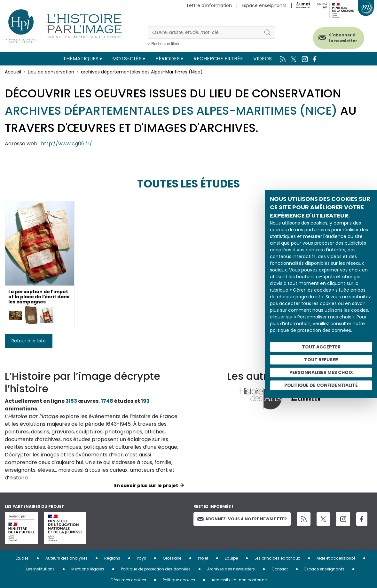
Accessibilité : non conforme (239, 580)
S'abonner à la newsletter (342, 38)
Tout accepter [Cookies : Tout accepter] (321, 347)
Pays (141, 558)
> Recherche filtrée (164, 44)
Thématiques (81, 59)
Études (22, 558)
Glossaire (172, 558)
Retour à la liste (29, 341)
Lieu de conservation (51, 72)
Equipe (231, 558)
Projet (203, 558)
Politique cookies (179, 580)
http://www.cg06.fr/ (67, 144)
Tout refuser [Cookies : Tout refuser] (321, 360)
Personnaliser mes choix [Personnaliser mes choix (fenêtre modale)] (321, 372)
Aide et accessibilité (336, 558)
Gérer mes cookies (128, 580)
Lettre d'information (209, 5)
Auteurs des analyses (67, 558)
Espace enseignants (264, 5)
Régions (112, 558)
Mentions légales (88, 569)
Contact (280, 569)
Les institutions (40, 569)
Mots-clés (127, 59)
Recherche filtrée (218, 59)
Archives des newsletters (231, 569)
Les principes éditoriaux (277, 558)
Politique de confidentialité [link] (321, 385)
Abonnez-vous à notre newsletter (242, 519)
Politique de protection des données (156, 569)
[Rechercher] (204, 32)
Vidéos (263, 59)
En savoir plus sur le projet (146, 485)
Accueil (13, 72)
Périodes (168, 59)
